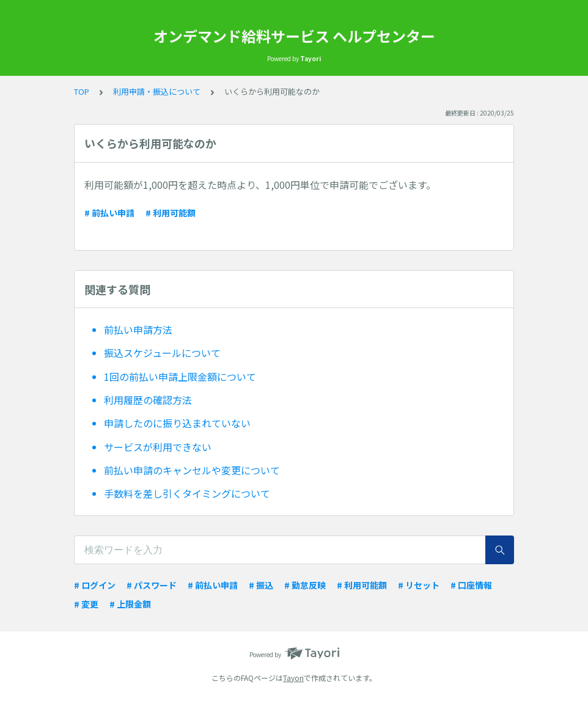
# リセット (419, 585)
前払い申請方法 (138, 329)
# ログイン (95, 585)
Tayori (293, 678)
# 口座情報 (471, 585)
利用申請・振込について (157, 91)
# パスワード (152, 585)
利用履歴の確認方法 (148, 400)
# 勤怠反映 (305, 585)
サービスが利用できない (158, 447)
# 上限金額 (130, 604)
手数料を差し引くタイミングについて (187, 493)
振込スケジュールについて (162, 353)
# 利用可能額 (171, 213)
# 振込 (261, 585)
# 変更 (86, 604)
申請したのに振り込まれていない (177, 423)
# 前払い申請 (109, 213)
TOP (82, 91)
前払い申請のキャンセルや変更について (192, 470)
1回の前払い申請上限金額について (180, 377)
